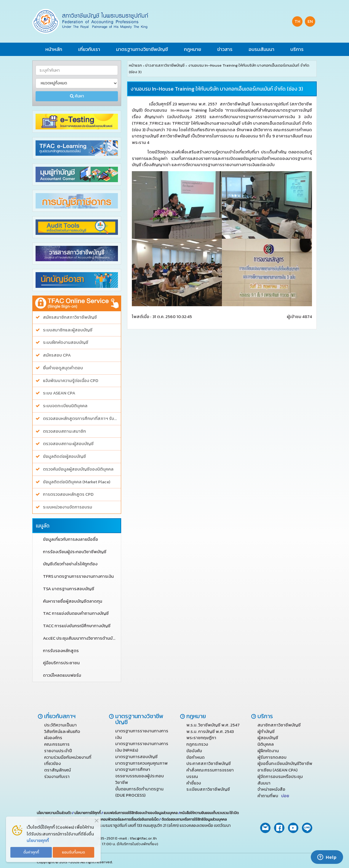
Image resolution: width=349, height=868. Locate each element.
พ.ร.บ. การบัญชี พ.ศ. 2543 (210, 731)
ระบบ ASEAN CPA (59, 393)
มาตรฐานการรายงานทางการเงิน (142, 734)
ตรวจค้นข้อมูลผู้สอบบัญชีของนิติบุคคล (78, 469)
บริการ (297, 49)
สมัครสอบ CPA (57, 355)
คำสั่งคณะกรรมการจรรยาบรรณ (210, 773)
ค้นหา (77, 96)
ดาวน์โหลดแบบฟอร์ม (62, 675)
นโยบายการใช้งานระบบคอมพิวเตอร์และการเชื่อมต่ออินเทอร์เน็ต (113, 819)
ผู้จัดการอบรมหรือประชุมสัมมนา (280, 780)
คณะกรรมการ (57, 744)
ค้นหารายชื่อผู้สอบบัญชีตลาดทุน (73, 601)
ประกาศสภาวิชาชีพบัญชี (209, 763)
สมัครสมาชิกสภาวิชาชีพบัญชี (70, 317)
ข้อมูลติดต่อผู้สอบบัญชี (64, 457)
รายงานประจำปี (58, 751)
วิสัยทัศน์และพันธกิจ (62, 731)
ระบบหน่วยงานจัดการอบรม (68, 507)
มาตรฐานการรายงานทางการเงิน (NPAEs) (142, 747)
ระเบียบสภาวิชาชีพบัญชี (208, 789)
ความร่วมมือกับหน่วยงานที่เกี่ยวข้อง (68, 760)
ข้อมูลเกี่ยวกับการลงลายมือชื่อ (71, 539)
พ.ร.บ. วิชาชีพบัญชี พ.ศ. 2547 (213, 725)
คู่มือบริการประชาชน (61, 663)
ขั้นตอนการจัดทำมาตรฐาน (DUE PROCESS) (139, 792)
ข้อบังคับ (194, 751)
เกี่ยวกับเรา (89, 49)
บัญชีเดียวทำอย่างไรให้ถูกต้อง (70, 564)
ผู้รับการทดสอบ (272, 757)
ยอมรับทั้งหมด (73, 852)
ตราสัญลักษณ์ (57, 770)
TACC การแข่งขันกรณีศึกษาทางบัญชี (77, 626)
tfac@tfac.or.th (143, 838)
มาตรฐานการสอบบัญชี (136, 757)
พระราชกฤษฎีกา (201, 738)
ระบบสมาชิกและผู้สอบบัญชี (68, 330)
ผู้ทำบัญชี (266, 731)
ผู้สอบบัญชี (268, 738)
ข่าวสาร (225, 49)
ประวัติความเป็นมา (60, 725)
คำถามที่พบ (273, 796)
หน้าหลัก (54, 49)
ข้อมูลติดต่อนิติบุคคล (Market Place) (77, 482)
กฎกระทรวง (197, 744)
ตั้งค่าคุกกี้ (31, 852)
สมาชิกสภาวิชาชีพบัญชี (279, 725)
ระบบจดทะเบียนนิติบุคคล (65, 406)
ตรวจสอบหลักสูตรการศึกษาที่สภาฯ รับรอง (81, 419)
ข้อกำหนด (196, 757)
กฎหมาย (193, 49)
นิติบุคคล (266, 744)
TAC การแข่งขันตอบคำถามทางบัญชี (76, 613)
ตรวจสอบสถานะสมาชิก (64, 431)
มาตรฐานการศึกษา (133, 769)
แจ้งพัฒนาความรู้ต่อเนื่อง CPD (71, 381)
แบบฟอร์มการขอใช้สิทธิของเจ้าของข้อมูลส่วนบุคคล (141, 813)
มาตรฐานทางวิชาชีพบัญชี (142, 49)
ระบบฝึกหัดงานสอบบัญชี (66, 342)
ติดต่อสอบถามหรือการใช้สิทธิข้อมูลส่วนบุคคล (194, 819)
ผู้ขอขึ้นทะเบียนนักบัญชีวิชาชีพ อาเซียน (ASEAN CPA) (285, 767)
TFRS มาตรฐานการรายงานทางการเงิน (78, 576)
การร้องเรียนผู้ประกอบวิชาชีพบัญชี (75, 552)
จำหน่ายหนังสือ (271, 789)
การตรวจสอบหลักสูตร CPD (68, 494)
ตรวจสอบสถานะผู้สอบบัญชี (68, 444)
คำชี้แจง (194, 783)
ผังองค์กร (53, 738)
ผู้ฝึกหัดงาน (268, 751)
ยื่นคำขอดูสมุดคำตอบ (63, 368)
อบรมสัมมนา (261, 49)
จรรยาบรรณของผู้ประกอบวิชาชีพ (140, 779)
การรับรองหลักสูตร (61, 651)
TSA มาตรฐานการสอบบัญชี (69, 589)
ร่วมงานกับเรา (57, 776)
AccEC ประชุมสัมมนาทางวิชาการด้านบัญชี (81, 638)
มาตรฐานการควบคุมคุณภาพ (141, 763)
